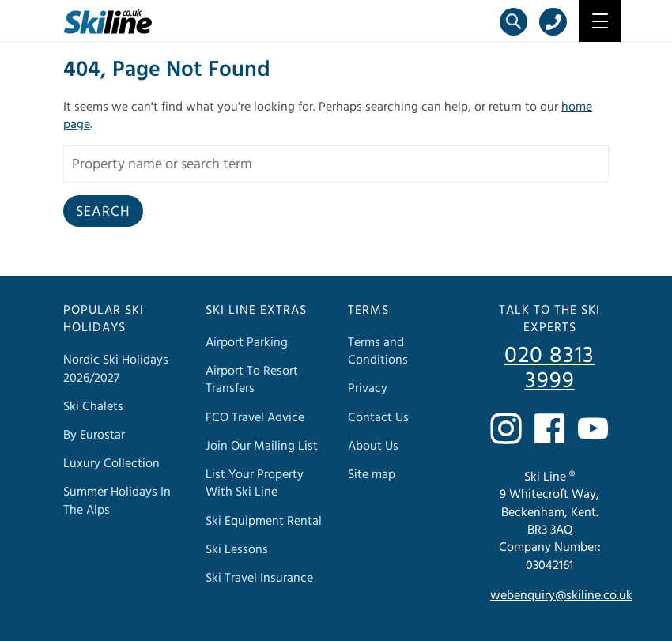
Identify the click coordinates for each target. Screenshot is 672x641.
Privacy (368, 388)
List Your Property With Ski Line (255, 483)
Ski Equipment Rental (264, 521)
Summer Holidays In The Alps (117, 500)
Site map (372, 474)
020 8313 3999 (549, 368)
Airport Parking (247, 342)
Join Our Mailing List (262, 446)
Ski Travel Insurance (259, 578)
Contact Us (378, 417)
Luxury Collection (111, 463)
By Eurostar (94, 435)
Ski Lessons (237, 549)
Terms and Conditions (378, 351)
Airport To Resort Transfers (252, 379)
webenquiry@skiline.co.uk (561, 595)
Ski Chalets (93, 406)
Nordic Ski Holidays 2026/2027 (116, 368)
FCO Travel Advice (255, 417)
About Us (373, 446)
